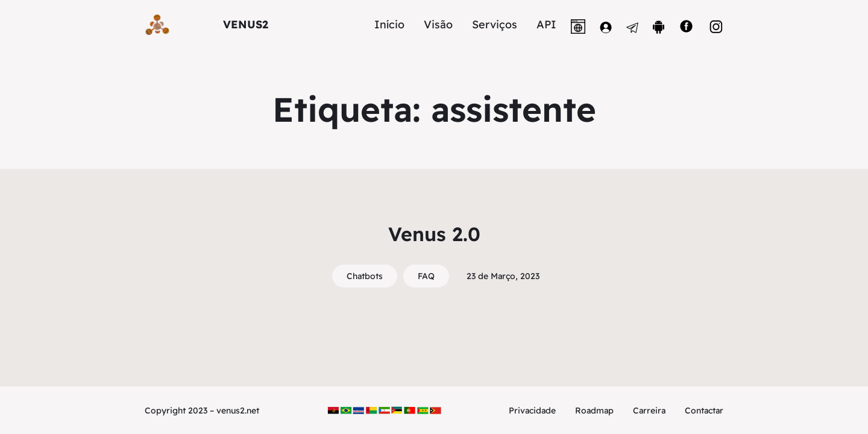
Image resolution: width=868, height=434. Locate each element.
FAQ (426, 276)
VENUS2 (246, 24)
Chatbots (365, 276)
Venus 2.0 (434, 234)
